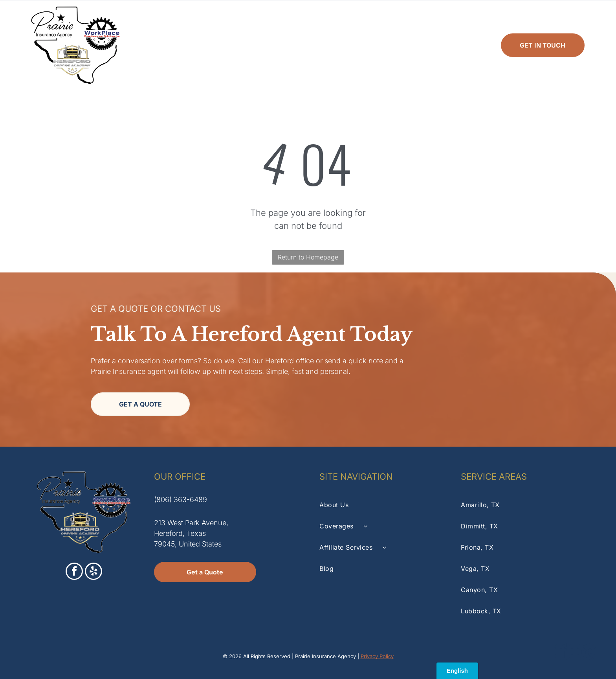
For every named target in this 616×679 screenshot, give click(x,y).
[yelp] (93, 572)
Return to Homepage (308, 257)
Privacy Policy (377, 656)
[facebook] (74, 572)
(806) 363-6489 (181, 500)
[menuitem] (189, 45)
